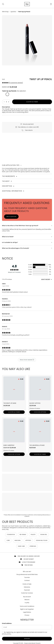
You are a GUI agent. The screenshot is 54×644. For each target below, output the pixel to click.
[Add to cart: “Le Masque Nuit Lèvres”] (14, 412)
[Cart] (51, 4)
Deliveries (27, 587)
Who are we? (27, 572)
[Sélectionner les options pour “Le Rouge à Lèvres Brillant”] (40, 412)
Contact (27, 580)
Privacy (27, 615)
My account (27, 597)
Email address (7, 623)
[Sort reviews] (46, 279)
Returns (27, 600)
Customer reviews (27, 593)
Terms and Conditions (27, 606)
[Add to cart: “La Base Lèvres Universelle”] (40, 454)
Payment (27, 590)
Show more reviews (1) (27, 360)
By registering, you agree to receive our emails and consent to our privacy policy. (25, 633)
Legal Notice (27, 612)
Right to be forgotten (27, 609)
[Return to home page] (27, 4)
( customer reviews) (16, 83)
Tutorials (27, 577)
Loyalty (27, 603)
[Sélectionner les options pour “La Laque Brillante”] (14, 454)
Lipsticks (13, 12)
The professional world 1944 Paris (27, 575)
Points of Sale (27, 584)
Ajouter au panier (32, 102)
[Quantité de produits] (6, 102)
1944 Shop (5, 12)
